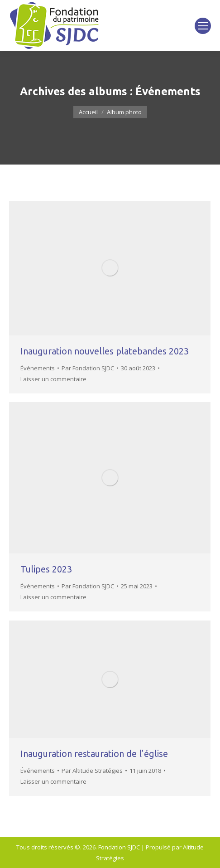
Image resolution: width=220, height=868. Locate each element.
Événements (38, 368)
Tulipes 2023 (46, 569)
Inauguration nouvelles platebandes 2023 (105, 351)
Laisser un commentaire (53, 379)
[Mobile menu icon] (203, 26)
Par (88, 368)
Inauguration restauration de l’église (94, 754)
